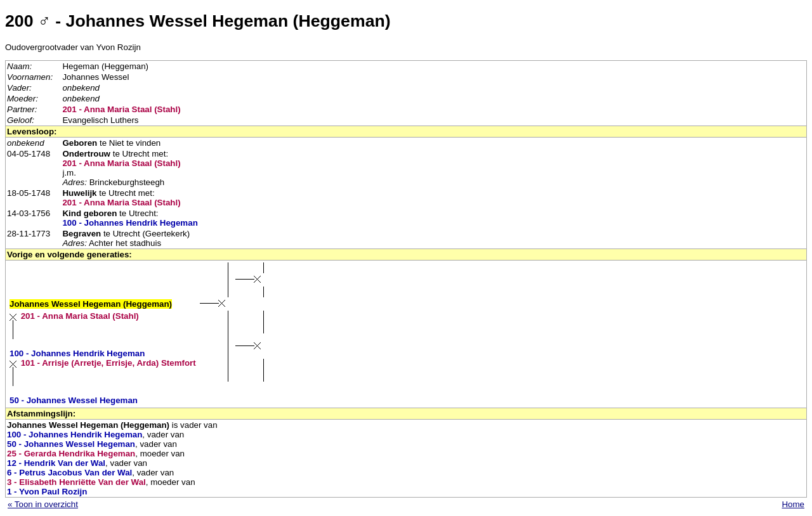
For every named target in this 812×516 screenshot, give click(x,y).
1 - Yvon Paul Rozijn (47, 492)
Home (793, 504)
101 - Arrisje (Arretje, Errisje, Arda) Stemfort (108, 363)
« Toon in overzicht (43, 504)
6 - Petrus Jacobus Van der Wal (69, 473)
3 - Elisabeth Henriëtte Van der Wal (76, 482)
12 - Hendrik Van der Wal (56, 463)
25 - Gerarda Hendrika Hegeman (71, 454)
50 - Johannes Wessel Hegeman (74, 400)
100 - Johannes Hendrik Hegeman (130, 223)
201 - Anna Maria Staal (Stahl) (121, 109)
